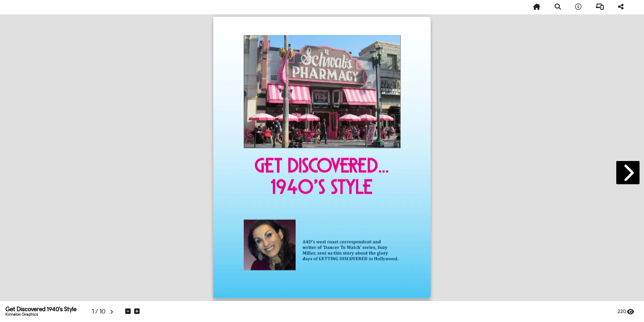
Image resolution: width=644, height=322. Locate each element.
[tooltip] (537, 7)
